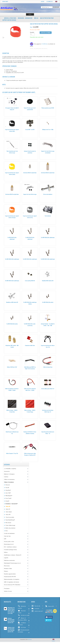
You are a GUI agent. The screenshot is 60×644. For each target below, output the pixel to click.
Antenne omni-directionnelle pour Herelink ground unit (11, 630)
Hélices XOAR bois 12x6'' (12, 367)
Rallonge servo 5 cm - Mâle (48, 129)
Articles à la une (8, 591)
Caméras (6, 477)
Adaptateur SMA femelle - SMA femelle (12, 346)
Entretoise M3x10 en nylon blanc (30, 173)
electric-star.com (37, 611)
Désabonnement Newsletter (23, 631)
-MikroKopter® (9, 496)
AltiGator (30, 639)
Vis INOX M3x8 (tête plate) (12, 324)
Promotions (7, 589)
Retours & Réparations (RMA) (22, 619)
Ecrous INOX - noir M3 (30, 129)
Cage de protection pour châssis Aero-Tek (48, 346)
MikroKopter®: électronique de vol (12, 563)
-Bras (6, 531)
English (53, 640)
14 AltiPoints (44, 44)
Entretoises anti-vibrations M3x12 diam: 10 (48, 411)
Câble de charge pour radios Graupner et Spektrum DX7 (30, 454)
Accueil (43, 1)
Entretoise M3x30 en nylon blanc (48, 173)
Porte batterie (48, 216)
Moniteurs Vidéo (8, 569)
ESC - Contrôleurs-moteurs (10, 547)
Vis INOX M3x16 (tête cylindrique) (12, 259)
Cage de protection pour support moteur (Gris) (30, 217)
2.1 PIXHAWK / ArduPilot (10, 469)
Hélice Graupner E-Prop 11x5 (12, 453)
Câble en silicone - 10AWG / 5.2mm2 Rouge (30, 411)
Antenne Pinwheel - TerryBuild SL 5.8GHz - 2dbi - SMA (48, 325)
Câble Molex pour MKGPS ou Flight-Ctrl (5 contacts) (30, 368)
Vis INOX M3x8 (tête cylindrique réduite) (30, 303)
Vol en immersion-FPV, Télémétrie (12, 585)
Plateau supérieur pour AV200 (48, 108)
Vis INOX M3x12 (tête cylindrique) (48, 259)
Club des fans (7, 536)
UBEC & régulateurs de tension (12, 582)
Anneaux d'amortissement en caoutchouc (30, 152)
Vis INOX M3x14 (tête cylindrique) (12, 281)
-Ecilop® (7, 501)
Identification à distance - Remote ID (13, 555)
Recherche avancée (22, 607)
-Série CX (7, 509)
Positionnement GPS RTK (10, 577)
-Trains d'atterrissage (10, 525)
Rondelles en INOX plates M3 (12, 302)
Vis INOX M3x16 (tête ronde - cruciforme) (30, 325)
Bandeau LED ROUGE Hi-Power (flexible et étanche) (30, 433)
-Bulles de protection (10, 528)
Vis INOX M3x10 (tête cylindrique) (30, 259)
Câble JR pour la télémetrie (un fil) (12, 433)
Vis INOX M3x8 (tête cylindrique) (48, 237)
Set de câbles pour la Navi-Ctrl (48, 389)
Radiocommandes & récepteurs (12, 579)
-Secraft (7, 488)
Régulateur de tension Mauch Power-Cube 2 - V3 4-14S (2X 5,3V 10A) (11, 611)
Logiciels (6, 558)
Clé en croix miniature (48, 194)
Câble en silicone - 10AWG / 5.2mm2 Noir (12, 411)
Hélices (6, 552)
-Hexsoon (7, 485)
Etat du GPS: (50, 606)
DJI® (5, 539)
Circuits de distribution (9, 533)
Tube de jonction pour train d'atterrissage (12, 152)
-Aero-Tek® (8, 493)
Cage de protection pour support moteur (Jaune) (12, 173)
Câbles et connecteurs (9, 479)
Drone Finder (5, 1)
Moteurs (6, 571)
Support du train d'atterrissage (30, 194)
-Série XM (8, 515)
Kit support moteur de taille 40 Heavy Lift (12, 109)
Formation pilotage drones (10, 550)
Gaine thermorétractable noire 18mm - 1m (48, 433)
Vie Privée (22, 627)
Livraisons (35, 609)
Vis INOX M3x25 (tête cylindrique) (12, 238)
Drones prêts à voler (9, 542)
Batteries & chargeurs (9, 474)
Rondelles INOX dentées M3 (48, 281)
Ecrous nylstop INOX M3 (30, 281)
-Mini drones (8, 523)
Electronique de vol (9, 544)
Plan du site (36, 606)
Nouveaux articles (22, 612)
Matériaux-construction (9, 560)
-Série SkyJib (8, 512)
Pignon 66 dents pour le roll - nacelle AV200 (30, 109)
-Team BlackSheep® (10, 520)
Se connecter (50, 1)
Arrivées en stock (23, 615)
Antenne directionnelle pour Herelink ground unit (11, 620)
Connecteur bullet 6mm (30, 345)
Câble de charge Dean (48, 367)
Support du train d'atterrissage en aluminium (48, 152)
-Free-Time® (8, 498)
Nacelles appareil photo (10, 574)
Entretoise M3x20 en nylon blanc (12, 194)
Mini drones (7, 566)
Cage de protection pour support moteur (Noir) (12, 130)
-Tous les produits (9, 517)
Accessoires (7, 471)
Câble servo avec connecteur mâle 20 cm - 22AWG (30, 389)
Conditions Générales (22, 624)
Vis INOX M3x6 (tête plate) (48, 302)
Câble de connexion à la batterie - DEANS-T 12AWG (12, 389)
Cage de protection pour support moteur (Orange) (12, 217)
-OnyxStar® (8, 490)
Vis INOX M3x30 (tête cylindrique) (30, 238)
